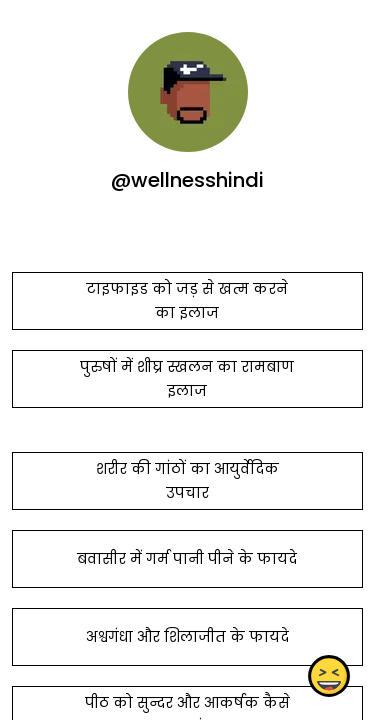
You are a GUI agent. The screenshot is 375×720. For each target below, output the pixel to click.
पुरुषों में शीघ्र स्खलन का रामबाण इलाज (187, 379)
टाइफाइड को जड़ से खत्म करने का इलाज (187, 301)
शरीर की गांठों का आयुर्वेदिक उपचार (187, 481)
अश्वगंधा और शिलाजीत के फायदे (187, 637)
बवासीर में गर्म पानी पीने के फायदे (187, 559)
